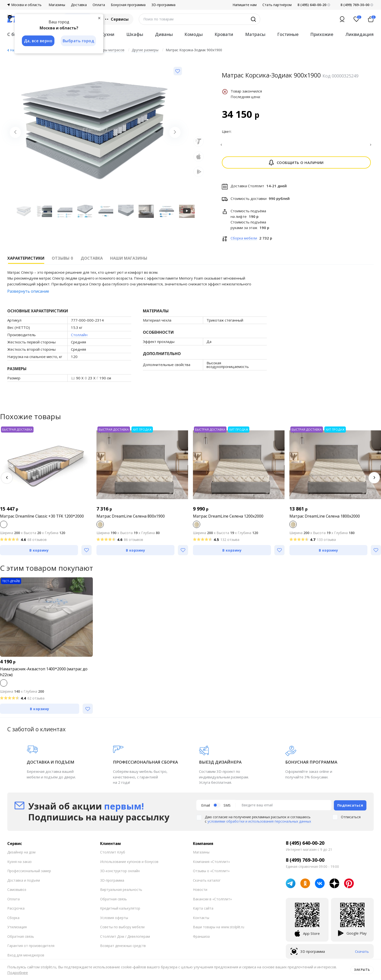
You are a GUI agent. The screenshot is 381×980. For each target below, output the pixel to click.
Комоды (194, 34)
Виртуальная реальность (121, 892)
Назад (15, 50)
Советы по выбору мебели (122, 929)
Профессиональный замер (29, 873)
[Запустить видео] (187, 211)
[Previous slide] (16, 133)
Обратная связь (21, 939)
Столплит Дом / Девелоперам (125, 939)
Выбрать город (79, 41)
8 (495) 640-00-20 (305, 845)
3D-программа (163, 5)
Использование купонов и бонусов (129, 864)
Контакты (201, 920)
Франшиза (201, 939)
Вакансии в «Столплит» (212, 901)
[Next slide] (174, 133)
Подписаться (350, 808)
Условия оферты (114, 920)
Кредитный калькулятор (120, 911)
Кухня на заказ (19, 864)
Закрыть (362, 970)
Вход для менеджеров (26, 958)
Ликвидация (359, 34)
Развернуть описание (28, 294)
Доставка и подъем (24, 883)
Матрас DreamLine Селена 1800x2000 (325, 519)
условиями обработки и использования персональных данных (259, 824)
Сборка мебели (244, 241)
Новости (200, 892)
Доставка (79, 5)
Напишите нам (245, 5)
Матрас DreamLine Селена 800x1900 (131, 519)
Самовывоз (17, 892)
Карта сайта (203, 911)
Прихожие (322, 34)
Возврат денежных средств (123, 948)
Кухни (108, 34)
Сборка (13, 920)
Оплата (99, 5)
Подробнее (18, 972)
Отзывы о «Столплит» (211, 873)
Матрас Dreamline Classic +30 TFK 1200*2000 (42, 519)
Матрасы (255, 34)
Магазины (57, 5)
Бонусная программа (128, 5)
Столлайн (79, 338)
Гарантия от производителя (31, 948)
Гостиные (288, 34)
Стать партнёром (277, 5)
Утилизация (17, 929)
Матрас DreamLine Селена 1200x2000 (228, 519)
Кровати (224, 34)
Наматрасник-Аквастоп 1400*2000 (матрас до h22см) (44, 675)
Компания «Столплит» (211, 864)
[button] (7, 481)
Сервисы (116, 19)
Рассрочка (16, 911)
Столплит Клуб (113, 855)
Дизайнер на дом (21, 855)
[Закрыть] (100, 18)
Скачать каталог (207, 883)
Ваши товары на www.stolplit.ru (219, 929)
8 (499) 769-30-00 (355, 5)
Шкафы (135, 34)
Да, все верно (38, 41)
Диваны (164, 34)
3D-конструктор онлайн (120, 873)
